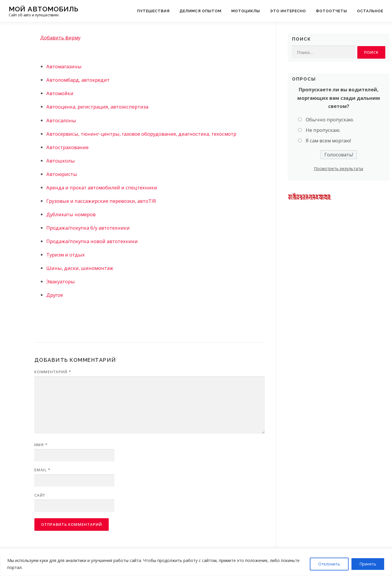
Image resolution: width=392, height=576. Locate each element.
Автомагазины (64, 66)
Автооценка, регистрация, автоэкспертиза (97, 107)
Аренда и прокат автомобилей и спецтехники (102, 187)
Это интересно (288, 11)
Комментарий (53, 372)
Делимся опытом (201, 11)
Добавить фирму (60, 37)
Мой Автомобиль (44, 9)
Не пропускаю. (323, 130)
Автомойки (60, 93)
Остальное (370, 11)
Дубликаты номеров (71, 214)
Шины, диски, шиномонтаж (80, 268)
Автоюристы (62, 174)
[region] (196, 562)
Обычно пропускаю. (330, 119)
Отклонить (329, 564)
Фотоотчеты (332, 11)
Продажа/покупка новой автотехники (92, 241)
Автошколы (61, 161)
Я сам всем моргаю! (328, 141)
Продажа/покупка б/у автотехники (88, 228)
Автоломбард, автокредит (78, 80)
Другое (55, 295)
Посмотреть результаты (339, 169)
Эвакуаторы (61, 281)
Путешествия (153, 11)
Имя (41, 445)
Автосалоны (61, 120)
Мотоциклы (246, 11)
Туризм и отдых (66, 255)
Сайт (40, 495)
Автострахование (67, 147)
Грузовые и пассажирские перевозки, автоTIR (101, 201)
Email (43, 470)
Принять (368, 564)
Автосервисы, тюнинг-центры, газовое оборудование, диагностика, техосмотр (141, 134)
